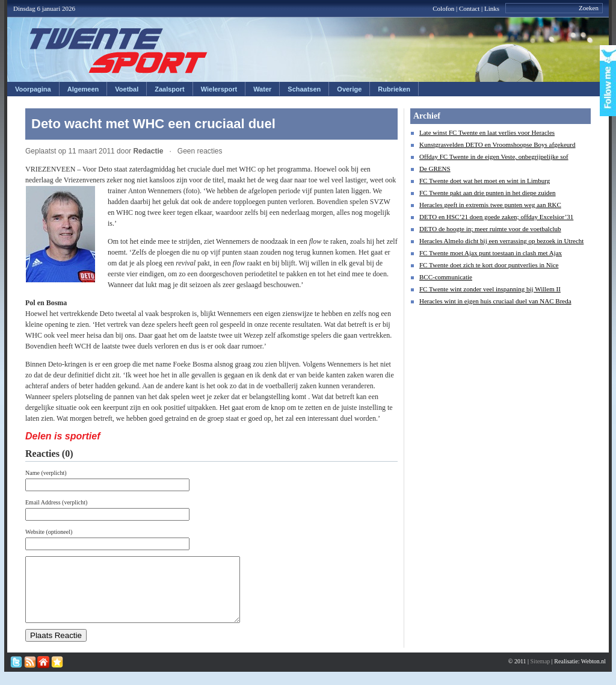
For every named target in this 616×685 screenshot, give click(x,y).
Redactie (148, 151)
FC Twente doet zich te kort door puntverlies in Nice (489, 265)
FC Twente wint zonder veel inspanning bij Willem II (490, 289)
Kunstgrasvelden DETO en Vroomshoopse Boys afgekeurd (497, 144)
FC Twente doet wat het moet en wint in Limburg (485, 181)
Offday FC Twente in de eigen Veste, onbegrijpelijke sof (494, 157)
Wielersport (219, 89)
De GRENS (435, 169)
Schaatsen (304, 89)
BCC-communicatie (446, 277)
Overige (349, 89)
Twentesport (119, 51)
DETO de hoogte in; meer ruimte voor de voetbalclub (490, 229)
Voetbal (127, 89)
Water (262, 89)
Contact (469, 8)
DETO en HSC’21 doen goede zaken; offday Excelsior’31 (496, 217)
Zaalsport (170, 89)
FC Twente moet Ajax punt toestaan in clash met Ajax (491, 253)
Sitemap (541, 674)
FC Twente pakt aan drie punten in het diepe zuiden (488, 193)
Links (492, 8)
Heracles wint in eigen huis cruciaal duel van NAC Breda (495, 301)
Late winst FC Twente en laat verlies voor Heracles (487, 132)
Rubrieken (394, 89)
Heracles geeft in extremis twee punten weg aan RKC (490, 205)
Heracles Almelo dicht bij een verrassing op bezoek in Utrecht (501, 241)
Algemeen (83, 89)
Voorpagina (33, 89)
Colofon (443, 8)
